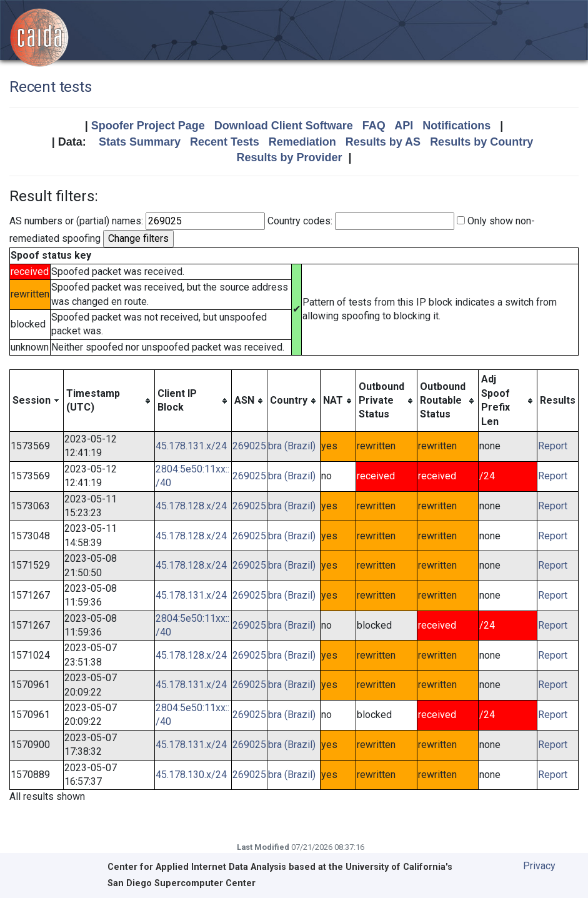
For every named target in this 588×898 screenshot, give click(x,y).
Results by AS (383, 142)
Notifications (456, 126)
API (404, 126)
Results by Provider (289, 157)
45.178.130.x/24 (191, 775)
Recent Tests (225, 142)
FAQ (374, 126)
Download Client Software (284, 126)
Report (553, 446)
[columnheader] (37, 401)
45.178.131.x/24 (191, 446)
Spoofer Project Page (148, 126)
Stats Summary (140, 142)
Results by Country (481, 142)
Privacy (539, 866)
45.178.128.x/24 (191, 506)
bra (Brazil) (292, 446)
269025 (249, 446)
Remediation (302, 142)
